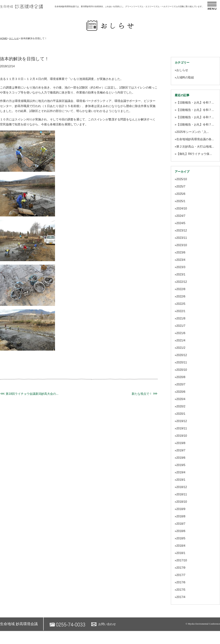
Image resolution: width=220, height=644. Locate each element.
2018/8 (181, 516)
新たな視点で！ (145, 394)
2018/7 (181, 524)
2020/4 (181, 399)
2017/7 (181, 575)
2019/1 (181, 480)
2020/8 (181, 377)
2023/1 (181, 274)
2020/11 (182, 362)
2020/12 (182, 355)
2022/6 (181, 296)
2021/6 (181, 333)
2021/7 (181, 326)
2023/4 (181, 260)
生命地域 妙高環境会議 (19, 624)
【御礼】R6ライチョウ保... (194, 154)
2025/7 (181, 186)
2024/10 (182, 208)
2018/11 (182, 494)
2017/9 (181, 568)
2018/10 (182, 502)
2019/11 (182, 428)
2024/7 (181, 216)
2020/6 (181, 392)
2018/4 (181, 546)
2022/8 (181, 289)
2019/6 (181, 458)
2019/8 (181, 443)
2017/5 (181, 590)
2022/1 (181, 311)
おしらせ (14, 38)
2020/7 (181, 384)
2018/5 (181, 538)
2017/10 (182, 560)
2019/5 (181, 465)
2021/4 (181, 340)
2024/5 (181, 223)
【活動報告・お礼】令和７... (195, 103)
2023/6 (181, 252)
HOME (4, 38)
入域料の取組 (185, 77)
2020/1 (181, 414)
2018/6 (181, 531)
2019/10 (182, 436)
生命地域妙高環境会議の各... (195, 139)
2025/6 (181, 194)
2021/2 (181, 348)
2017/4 (181, 597)
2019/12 (182, 421)
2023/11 (182, 238)
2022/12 (182, 282)
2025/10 (182, 179)
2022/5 (181, 304)
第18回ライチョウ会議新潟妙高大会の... (29, 394)
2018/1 (181, 553)
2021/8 (181, 318)
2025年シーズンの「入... (193, 132)
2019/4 (181, 472)
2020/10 (182, 370)
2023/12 (182, 230)
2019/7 (181, 450)
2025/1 (181, 201)
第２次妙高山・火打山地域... (195, 147)
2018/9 (181, 509)
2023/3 (181, 267)
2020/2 (181, 406)
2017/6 (181, 582)
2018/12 (182, 487)
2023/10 (182, 245)
